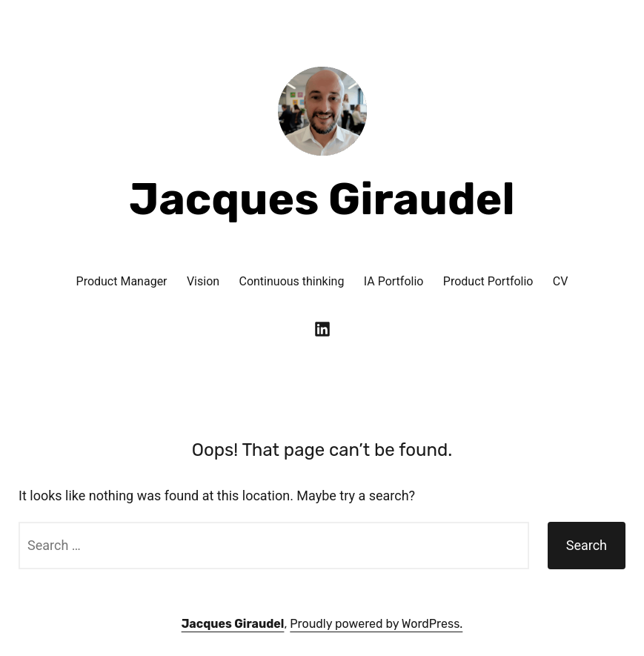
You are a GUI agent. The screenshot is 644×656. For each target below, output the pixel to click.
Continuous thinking (291, 281)
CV (561, 281)
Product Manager (122, 281)
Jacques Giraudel (322, 199)
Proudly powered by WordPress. (376, 624)
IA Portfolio (394, 281)
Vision (203, 281)
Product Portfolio (488, 281)
